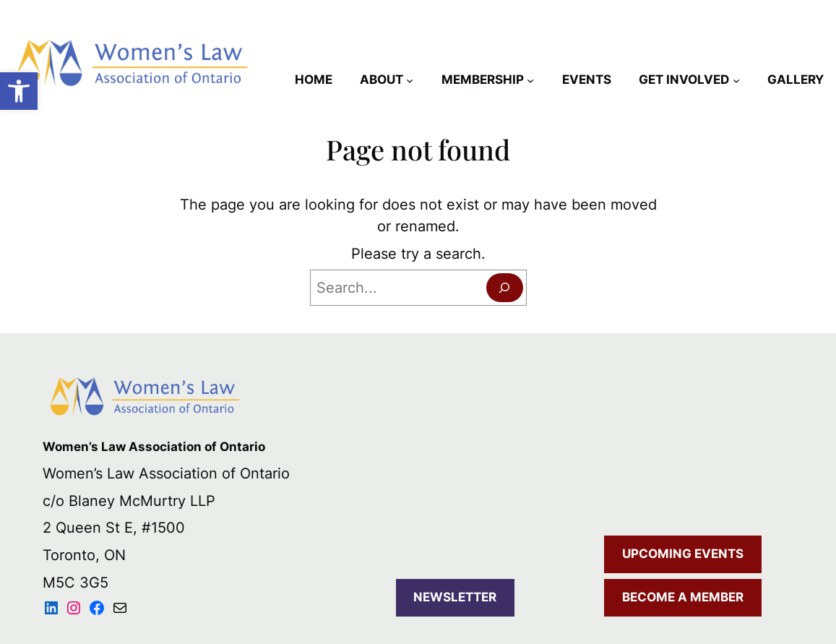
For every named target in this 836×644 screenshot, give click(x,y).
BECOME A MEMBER (683, 597)
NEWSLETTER (455, 597)
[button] (19, 91)
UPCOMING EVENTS (683, 554)
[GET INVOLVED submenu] (736, 80)
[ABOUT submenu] (410, 80)
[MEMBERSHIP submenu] (530, 80)
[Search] (505, 287)
